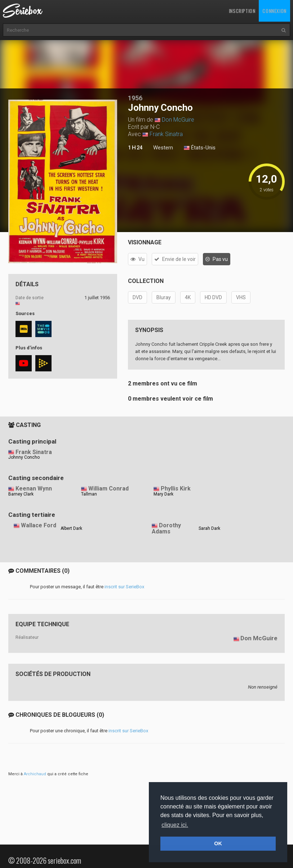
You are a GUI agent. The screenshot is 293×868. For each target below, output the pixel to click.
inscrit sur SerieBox (124, 587)
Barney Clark (21, 494)
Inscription (242, 11)
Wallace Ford (39, 525)
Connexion (274, 11)
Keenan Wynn (34, 488)
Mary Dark (163, 494)
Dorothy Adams (166, 528)
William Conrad (108, 488)
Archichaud (35, 774)
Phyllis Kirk (176, 488)
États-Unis (200, 148)
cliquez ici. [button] (175, 825)
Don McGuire (178, 120)
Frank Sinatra (166, 134)
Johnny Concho (24, 457)
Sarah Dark (209, 528)
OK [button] (218, 843)
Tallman (89, 494)
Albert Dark (71, 528)
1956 (135, 98)
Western (163, 148)
